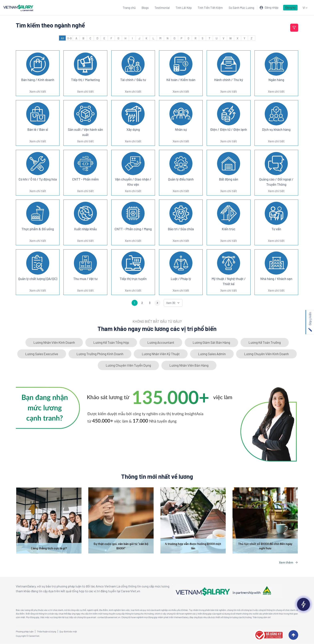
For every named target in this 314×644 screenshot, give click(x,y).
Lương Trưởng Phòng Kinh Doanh (100, 354)
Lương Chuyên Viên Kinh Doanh (266, 354)
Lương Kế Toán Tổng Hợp (111, 342)
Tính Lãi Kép (184, 8)
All (62, 38)
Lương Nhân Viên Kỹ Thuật (161, 354)
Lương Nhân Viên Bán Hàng (189, 365)
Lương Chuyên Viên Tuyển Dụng (128, 365)
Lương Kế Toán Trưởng (265, 342)
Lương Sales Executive (42, 354)
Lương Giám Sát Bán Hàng (211, 342)
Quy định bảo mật (68, 632)
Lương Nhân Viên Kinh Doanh (54, 342)
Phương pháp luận (25, 632)
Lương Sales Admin (212, 354)
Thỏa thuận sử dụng (46, 632)
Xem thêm (286, 562)
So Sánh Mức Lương (241, 8)
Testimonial (162, 8)
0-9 (69, 38)
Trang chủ (129, 8)
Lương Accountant (161, 342)
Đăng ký (290, 7)
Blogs (145, 8)
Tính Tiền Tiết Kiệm (210, 8)
